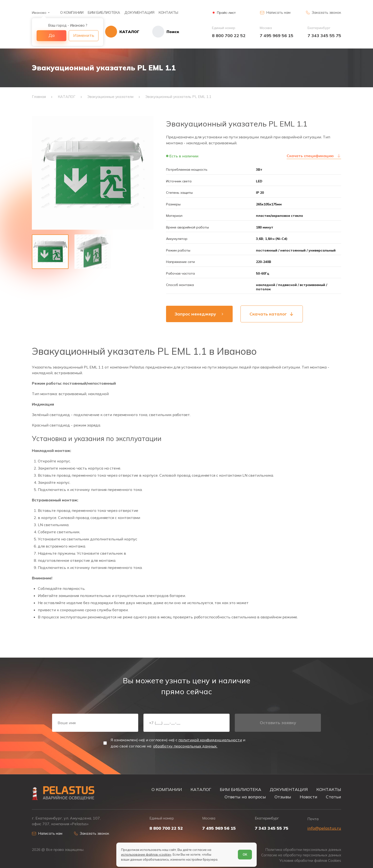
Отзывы (283, 797)
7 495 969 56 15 (277, 36)
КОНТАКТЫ (168, 12)
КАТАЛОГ (201, 789)
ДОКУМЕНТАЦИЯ (139, 12)
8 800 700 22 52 (229, 36)
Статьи (334, 797)
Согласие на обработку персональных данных (301, 855)
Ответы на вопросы (245, 797)
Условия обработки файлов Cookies (310, 861)
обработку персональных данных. (185, 746)
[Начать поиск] (159, 32)
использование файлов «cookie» (146, 854)
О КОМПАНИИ (72, 12)
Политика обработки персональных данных (303, 850)
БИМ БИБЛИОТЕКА (104, 12)
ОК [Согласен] (245, 854)
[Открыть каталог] (122, 32)
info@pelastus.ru (324, 828)
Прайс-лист (226, 13)
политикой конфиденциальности (210, 740)
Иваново (39, 13)
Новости (309, 797)
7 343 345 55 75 (324, 36)
